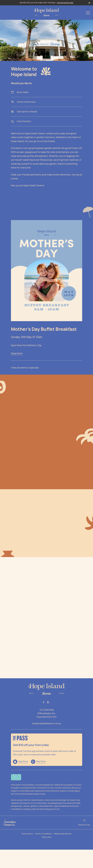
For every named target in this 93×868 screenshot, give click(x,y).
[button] (88, 14)
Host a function (47, 121)
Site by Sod (47, 837)
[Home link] (47, 12)
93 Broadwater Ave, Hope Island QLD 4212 (47, 715)
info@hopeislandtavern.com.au (47, 723)
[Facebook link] (44, 702)
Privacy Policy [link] (27, 834)
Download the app (65, 3)
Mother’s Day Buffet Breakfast (44, 329)
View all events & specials (25, 368)
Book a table (47, 92)
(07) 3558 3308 (47, 710)
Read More (17, 353)
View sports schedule (47, 112)
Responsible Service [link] (63, 834)
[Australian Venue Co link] (9, 822)
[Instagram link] (48, 702)
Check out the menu (47, 102)
